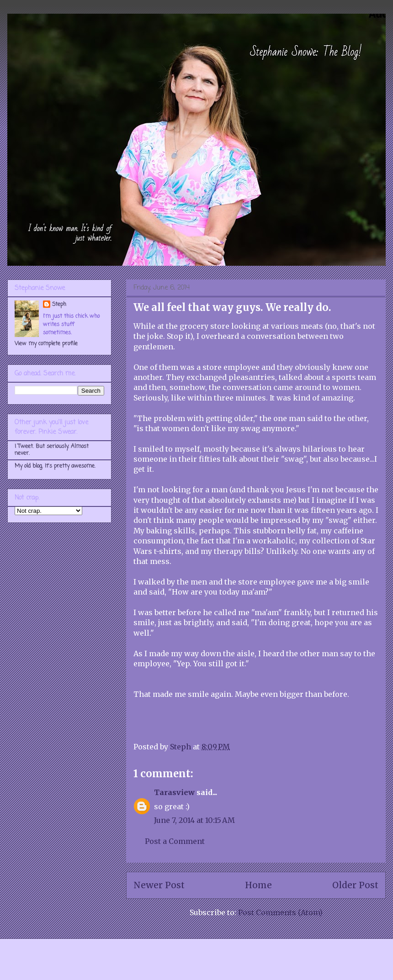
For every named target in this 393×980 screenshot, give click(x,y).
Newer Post (159, 885)
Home (258, 885)
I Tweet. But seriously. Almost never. (52, 450)
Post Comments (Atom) (280, 912)
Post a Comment (175, 841)
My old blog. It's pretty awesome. (55, 466)
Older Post (355, 885)
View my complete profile (46, 344)
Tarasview (174, 792)
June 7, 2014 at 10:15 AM (194, 820)
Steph (59, 305)
